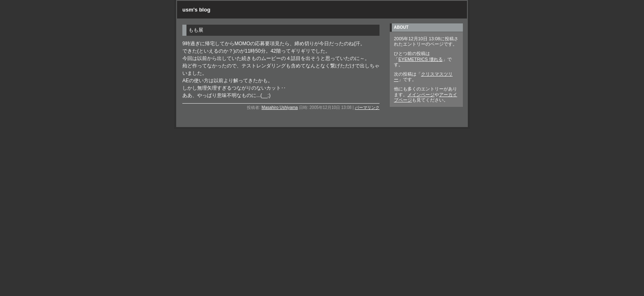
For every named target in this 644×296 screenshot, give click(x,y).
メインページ (421, 95)
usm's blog (196, 10)
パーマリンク (367, 108)
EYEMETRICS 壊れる (421, 59)
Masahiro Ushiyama (280, 108)
